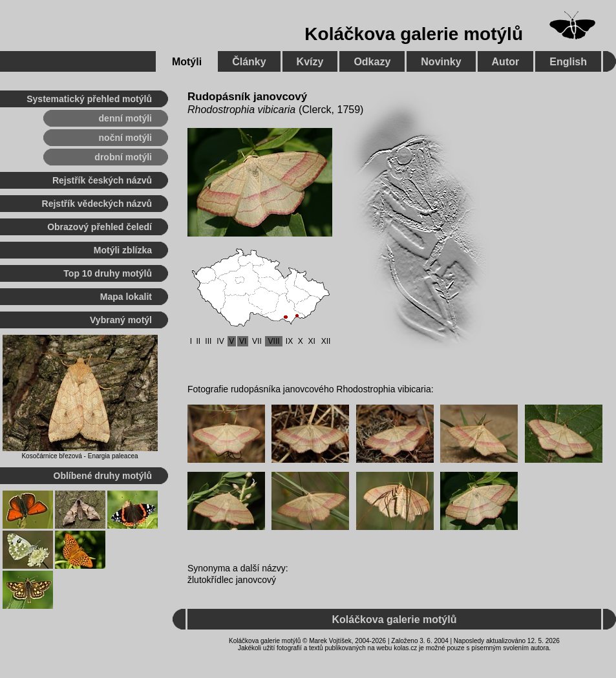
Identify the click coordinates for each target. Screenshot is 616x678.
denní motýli (125, 118)
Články (249, 62)
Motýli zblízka (123, 250)
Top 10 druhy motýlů (108, 273)
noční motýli (125, 138)
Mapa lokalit (126, 297)
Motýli (187, 62)
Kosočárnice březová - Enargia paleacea (80, 456)
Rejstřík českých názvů (102, 180)
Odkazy (372, 62)
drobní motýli (123, 157)
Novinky (441, 62)
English (568, 62)
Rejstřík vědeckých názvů (97, 204)
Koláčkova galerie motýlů (414, 34)
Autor (506, 62)
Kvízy (310, 62)
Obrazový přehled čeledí (100, 227)
